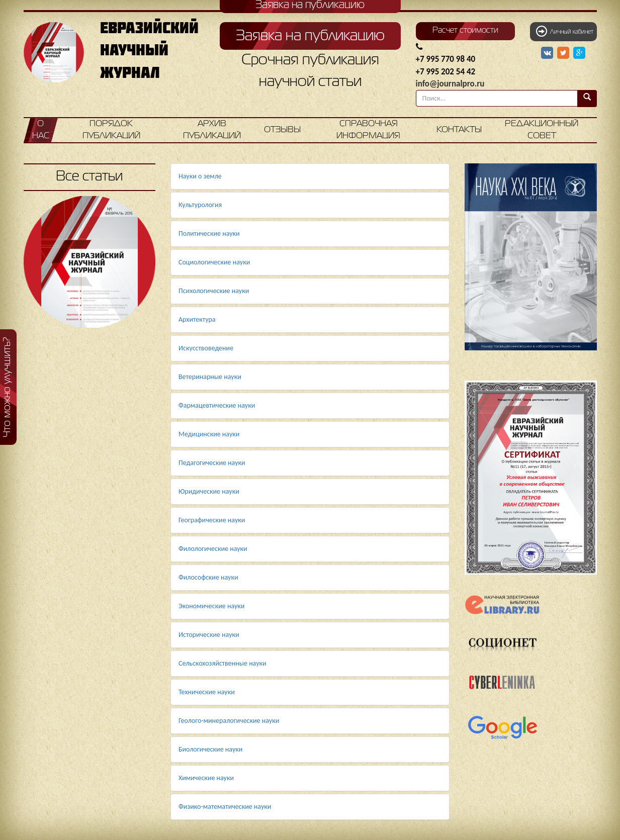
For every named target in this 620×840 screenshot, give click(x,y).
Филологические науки (213, 549)
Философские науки (208, 577)
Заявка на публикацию (310, 36)
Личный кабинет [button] (565, 31)
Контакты (459, 130)
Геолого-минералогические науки (229, 721)
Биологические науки (210, 749)
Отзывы (282, 130)
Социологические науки (214, 262)
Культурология (200, 205)
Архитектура (197, 319)
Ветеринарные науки (210, 377)
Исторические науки (209, 635)
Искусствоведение (206, 348)
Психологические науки (214, 291)
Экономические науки (211, 606)
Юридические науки (209, 491)
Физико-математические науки (225, 807)
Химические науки (206, 778)
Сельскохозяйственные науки (223, 663)
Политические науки (209, 234)
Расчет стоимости (465, 31)
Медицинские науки (209, 434)
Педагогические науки (212, 463)
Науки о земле (200, 176)
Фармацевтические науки (217, 405)
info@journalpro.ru (450, 84)
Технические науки (207, 692)
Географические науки (212, 520)
